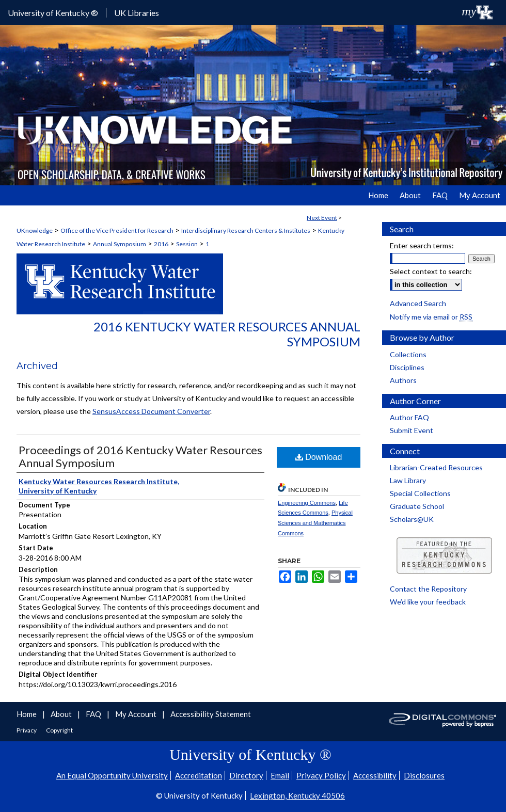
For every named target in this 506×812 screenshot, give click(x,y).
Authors (403, 380)
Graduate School (417, 506)
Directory (246, 775)
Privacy (27, 730)
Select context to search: (431, 271)
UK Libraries (137, 13)
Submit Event (412, 430)
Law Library (408, 480)
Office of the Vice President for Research (117, 230)
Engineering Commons (307, 503)
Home (27, 714)
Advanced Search (418, 303)
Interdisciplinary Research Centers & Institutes (246, 230)
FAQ (94, 714)
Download (319, 457)
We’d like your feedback (428, 602)
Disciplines (407, 367)
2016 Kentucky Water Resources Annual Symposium (227, 334)
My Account (137, 714)
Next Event (322, 218)
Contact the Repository (428, 589)
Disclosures (424, 775)
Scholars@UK (412, 519)
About (62, 714)
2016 (161, 244)
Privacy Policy (321, 775)
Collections (408, 354)
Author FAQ (409, 417)
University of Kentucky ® (53, 13)
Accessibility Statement (211, 714)
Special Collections (420, 493)
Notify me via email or (431, 317)
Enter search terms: (422, 245)
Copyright (59, 730)
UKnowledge (35, 230)
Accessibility (375, 775)
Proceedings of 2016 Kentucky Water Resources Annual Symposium (140, 456)
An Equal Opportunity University (112, 775)
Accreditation (199, 775)
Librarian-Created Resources (436, 467)
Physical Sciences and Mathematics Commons (315, 523)
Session (187, 244)
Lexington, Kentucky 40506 (297, 795)
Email (280, 775)
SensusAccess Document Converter (151, 411)
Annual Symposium (120, 244)
